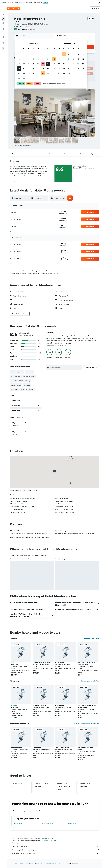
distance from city (25, 381)
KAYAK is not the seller (55, 846)
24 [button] (24, 73)
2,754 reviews (31, 29)
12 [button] (33, 64)
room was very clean (28, 376)
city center (27, 385)
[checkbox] (20, 424)
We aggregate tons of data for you (55, 850)
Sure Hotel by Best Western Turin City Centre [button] (87, 664)
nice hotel (14, 381)
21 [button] (43, 69)
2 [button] (19, 59)
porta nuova (30, 389)
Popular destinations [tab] (35, 811)
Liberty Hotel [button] (60, 663)
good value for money (17, 389)
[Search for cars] (3, 23)
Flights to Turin (19, 823)
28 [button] (43, 73)
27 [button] (38, 73)
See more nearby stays (92, 639)
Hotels (21, 864)
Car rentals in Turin (47, 823)
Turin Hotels (61, 864)
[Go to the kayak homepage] (13, 9)
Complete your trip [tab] (19, 811)
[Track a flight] (3, 33)
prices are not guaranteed (49, 840)
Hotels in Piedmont (50, 864)
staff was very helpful (17, 372)
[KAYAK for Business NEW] (3, 37)
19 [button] (33, 69)
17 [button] (24, 69)
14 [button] (43, 64)
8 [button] (48, 59)
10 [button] (24, 64)
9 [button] (19, 64)
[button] (99, 3)
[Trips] (3, 43)
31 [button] (24, 78)
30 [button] (19, 78)
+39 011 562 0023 (20, 26)
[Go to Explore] (3, 29)
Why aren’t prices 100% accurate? (55, 853)
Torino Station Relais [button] (40, 705)
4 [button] (29, 59)
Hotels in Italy (39, 864)
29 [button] (48, 73)
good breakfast (15, 376)
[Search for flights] (3, 15)
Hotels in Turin (73, 823)
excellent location (16, 385)
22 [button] (48, 69)
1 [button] (48, 54)
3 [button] (24, 59)
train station (29, 372)
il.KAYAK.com (13, 864)
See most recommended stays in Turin (87, 723)
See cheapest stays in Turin (90, 681)
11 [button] (29, 64)
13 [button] (38, 64)
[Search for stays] (3, 19)
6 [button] (38, 59)
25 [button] (29, 73)
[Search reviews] (66, 368)
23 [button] (19, 73)
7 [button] (43, 59)
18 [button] (29, 69)
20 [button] (38, 69)
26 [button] (33, 73)
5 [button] (33, 59)
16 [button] (19, 69)
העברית (45, 3)
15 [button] (48, 64)
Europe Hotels (29, 864)
